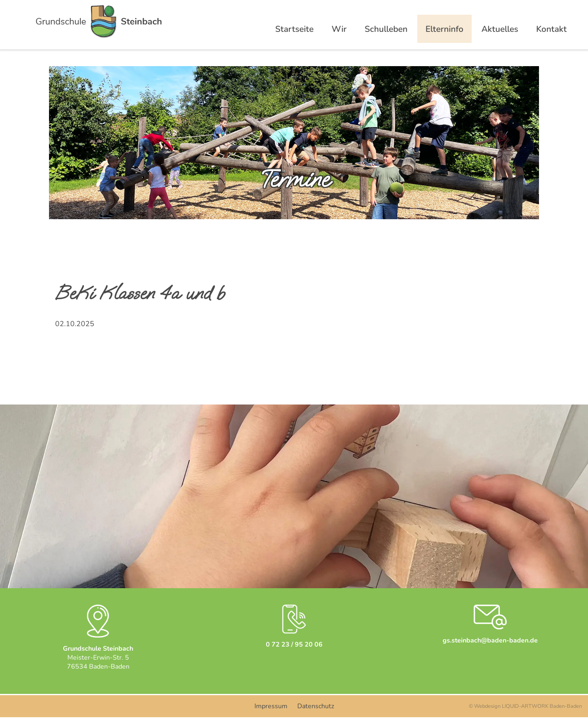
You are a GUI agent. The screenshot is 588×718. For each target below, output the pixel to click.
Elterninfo (444, 29)
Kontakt (551, 29)
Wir (339, 29)
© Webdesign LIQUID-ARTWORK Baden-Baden (525, 706)
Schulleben (386, 29)
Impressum (271, 706)
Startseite (294, 29)
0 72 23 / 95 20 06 (294, 645)
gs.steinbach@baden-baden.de (490, 640)
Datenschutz (316, 706)
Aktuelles (500, 29)
